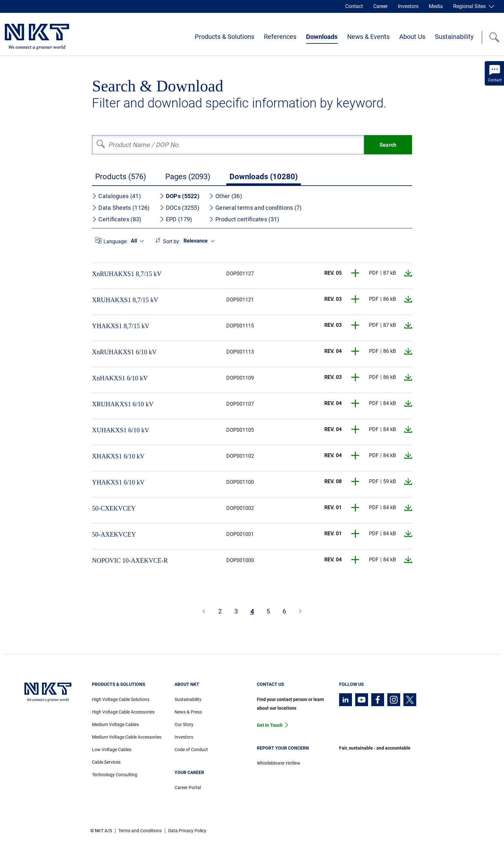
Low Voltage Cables (112, 750)
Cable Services (106, 762)
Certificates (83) (117, 219)
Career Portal (188, 788)
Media (436, 6)
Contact (354, 6)
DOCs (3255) (179, 208)
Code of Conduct (191, 750)
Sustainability (454, 37)
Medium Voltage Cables (115, 724)
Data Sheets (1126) (121, 208)
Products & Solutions (225, 37)
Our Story (184, 724)
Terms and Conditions (140, 831)
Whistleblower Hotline (278, 763)
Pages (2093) (188, 177)
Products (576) (121, 177)
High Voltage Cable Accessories (123, 712)
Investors (408, 6)
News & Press (188, 712)
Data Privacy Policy (187, 831)
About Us (412, 37)
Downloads (322, 37)
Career (380, 6)
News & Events (368, 37)
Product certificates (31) (244, 219)
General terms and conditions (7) (255, 208)
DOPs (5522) (179, 196)
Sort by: (172, 241)
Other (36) (225, 196)
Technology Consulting (115, 775)
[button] (355, 273)
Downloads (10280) (264, 177)
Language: (116, 241)
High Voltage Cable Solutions (121, 699)
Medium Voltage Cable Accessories (127, 737)
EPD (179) (176, 219)
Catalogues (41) (116, 196)
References (280, 37)
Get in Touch (270, 725)
